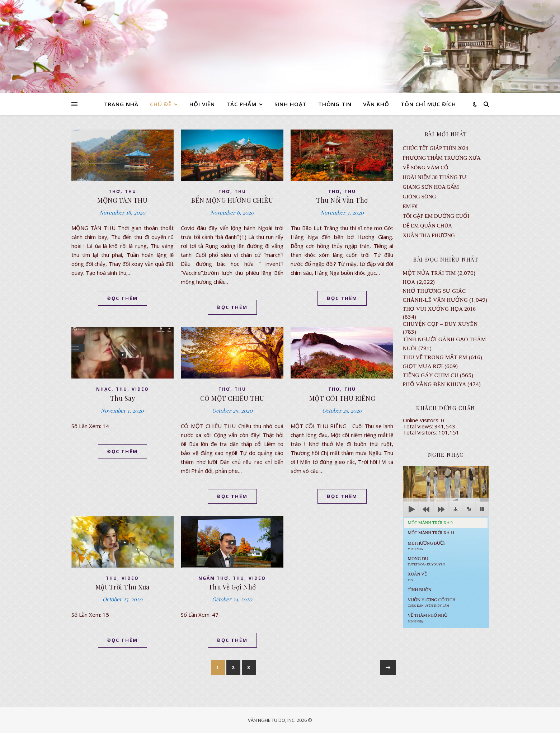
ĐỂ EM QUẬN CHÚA (428, 226)
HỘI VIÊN (202, 104)
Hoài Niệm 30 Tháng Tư (435, 177)
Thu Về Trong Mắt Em (435, 357)
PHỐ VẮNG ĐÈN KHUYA (435, 384)
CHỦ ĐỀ (161, 104)
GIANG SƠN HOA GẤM (431, 187)
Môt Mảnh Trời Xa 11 (431, 533)
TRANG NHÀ (121, 104)
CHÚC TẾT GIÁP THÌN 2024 (436, 148)
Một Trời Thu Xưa (123, 587)
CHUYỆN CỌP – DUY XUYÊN (440, 324)
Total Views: (419, 426)
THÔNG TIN (335, 104)
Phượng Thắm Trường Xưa (442, 158)
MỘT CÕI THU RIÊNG (342, 398)
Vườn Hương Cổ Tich (432, 602)
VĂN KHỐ (376, 104)
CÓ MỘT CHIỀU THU (232, 398)
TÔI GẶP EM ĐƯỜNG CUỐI (436, 216)
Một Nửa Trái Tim (429, 273)
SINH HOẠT (291, 104)
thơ (115, 191)
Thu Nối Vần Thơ (342, 200)
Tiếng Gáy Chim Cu (431, 375)
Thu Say (123, 398)
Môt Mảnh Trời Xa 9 (430, 523)
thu (131, 191)
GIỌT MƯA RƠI (423, 366)
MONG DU (426, 561)
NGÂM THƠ (213, 578)
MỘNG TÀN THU (122, 200)
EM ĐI (410, 206)
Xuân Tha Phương (429, 235)
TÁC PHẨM (241, 104)
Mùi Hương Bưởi (426, 546)
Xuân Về (417, 577)
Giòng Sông (420, 197)
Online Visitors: (422, 420)
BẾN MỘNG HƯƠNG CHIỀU (232, 200)
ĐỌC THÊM (123, 298)
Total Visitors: (421, 432)
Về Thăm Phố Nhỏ (428, 618)
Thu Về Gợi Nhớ (232, 587)
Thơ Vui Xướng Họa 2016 (439, 309)
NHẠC (104, 389)
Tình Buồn (420, 590)
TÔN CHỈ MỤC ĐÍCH (428, 104)
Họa (409, 282)
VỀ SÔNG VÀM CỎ (426, 168)
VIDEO (140, 389)
